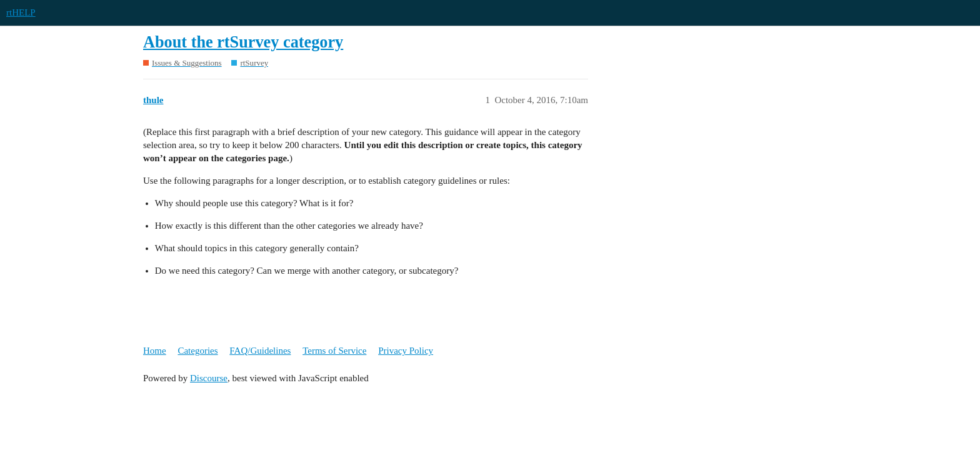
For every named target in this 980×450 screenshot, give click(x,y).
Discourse (209, 378)
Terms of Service (334, 351)
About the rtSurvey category (243, 42)
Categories (197, 351)
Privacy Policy (406, 351)
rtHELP (21, 12)
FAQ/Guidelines (260, 351)
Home (155, 351)
